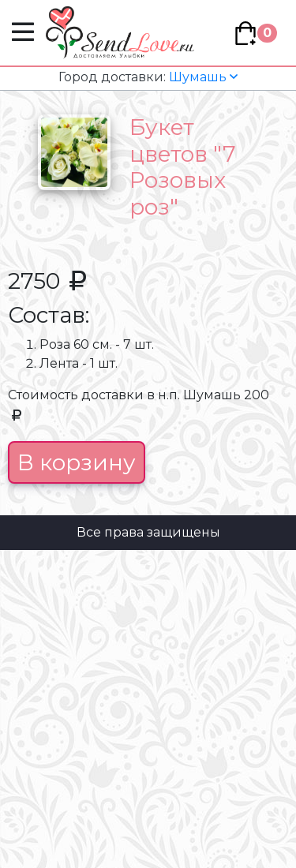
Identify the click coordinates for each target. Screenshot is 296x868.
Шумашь (148, 77)
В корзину (77, 462)
